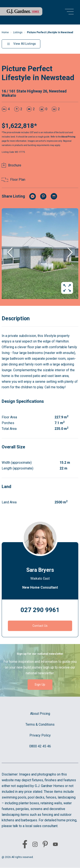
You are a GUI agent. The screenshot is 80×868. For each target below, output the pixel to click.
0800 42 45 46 (40, 746)
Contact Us (40, 626)
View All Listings (21, 44)
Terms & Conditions (40, 724)
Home (5, 32)
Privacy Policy (40, 735)
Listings (18, 32)
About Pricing (68, 137)
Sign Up (40, 685)
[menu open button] (69, 12)
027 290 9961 (40, 610)
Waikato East (40, 578)
